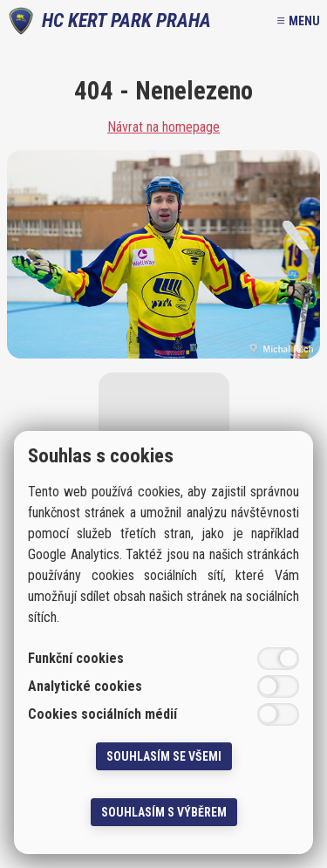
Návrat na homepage (163, 127)
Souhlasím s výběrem (164, 812)
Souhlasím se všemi (164, 756)
